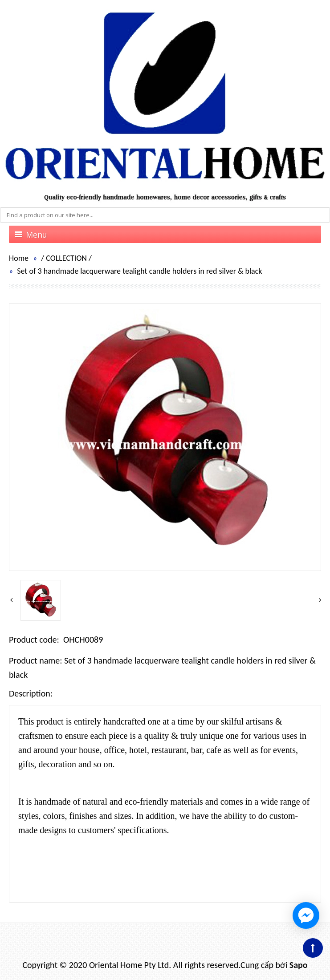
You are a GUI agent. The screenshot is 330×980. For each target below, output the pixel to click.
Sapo (299, 965)
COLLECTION (66, 258)
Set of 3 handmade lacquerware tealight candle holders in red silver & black (139, 271)
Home (19, 258)
